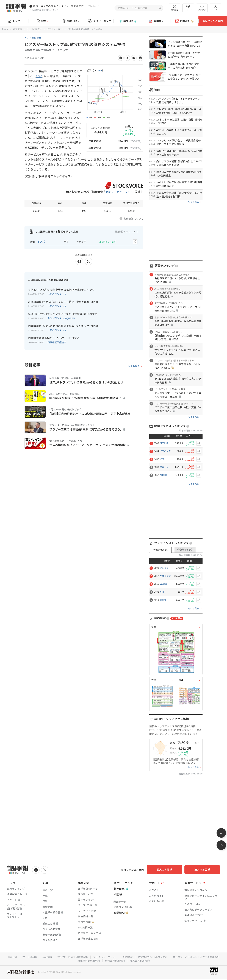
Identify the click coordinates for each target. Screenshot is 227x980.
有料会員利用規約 (142, 960)
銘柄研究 (71, 21)
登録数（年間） (185, 550)
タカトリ (164, 467)
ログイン (216, 8)
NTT (162, 459)
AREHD (164, 475)
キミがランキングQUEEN (61, 318)
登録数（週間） (161, 550)
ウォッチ (202, 8)
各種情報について (133, 219)
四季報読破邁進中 (57, 342)
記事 (43, 21)
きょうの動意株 (34, 29)
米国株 (156, 21)
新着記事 (17, 29)
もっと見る (134, 366)
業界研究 (128, 21)
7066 (99, 71)
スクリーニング (99, 21)
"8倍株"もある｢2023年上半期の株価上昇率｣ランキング (61, 289)
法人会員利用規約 (167, 960)
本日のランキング (57, 294)
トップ (14, 21)
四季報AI (184, 21)
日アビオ (164, 443)
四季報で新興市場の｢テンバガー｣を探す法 (54, 338)
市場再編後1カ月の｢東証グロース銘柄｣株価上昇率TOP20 (63, 301)
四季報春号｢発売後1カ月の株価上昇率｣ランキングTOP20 (63, 325)
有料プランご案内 (213, 21)
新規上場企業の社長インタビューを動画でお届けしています (60, 6)
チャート (188, 8)
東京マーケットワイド (119, 192)
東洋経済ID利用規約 (115, 960)
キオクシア (165, 576)
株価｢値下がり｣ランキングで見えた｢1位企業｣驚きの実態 (63, 313)
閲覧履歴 (175, 8)
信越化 (163, 600)
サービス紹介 (55, 957)
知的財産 (155, 957)
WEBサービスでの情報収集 (98, 957)
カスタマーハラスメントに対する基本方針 (74, 960)
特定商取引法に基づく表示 (180, 957)
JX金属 (164, 584)
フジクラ (164, 568)
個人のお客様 (168, 870)
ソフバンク (165, 451)
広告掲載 (72, 957)
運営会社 (37, 957)
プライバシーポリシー (132, 957)
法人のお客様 (204, 870)
